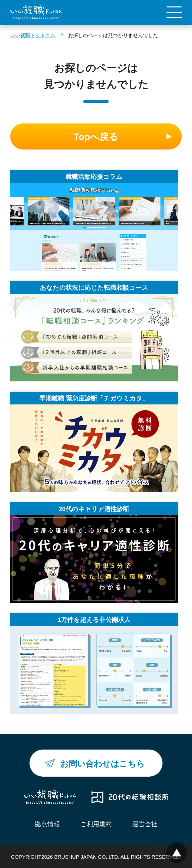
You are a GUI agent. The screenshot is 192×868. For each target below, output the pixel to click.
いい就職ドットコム (33, 35)
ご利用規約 (96, 824)
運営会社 (145, 824)
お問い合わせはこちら (102, 764)
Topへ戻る (96, 137)
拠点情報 (47, 824)
